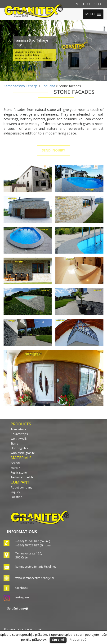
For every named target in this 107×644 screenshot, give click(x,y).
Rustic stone (19, 473)
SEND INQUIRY (53, 150)
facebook (22, 588)
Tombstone (18, 429)
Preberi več (78, 640)
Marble (15, 468)
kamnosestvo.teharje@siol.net (36, 567)
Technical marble (22, 477)
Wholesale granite (23, 453)
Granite (16, 463)
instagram (22, 597)
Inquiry (15, 492)
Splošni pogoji (18, 608)
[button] (90, 14)
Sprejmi (58, 640)
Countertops (19, 434)
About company (21, 487)
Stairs (14, 443)
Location (16, 497)
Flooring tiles (19, 448)
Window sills (19, 439)
